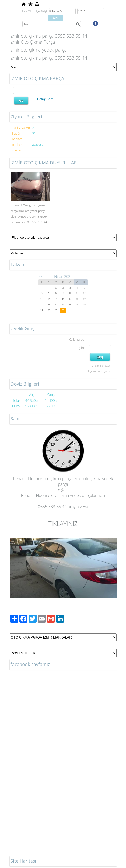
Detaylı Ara (45, 99)
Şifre (82, 348)
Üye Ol (27, 11)
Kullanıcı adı (77, 340)
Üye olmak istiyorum (100, 371)
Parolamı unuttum (101, 366)
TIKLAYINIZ (63, 523)
